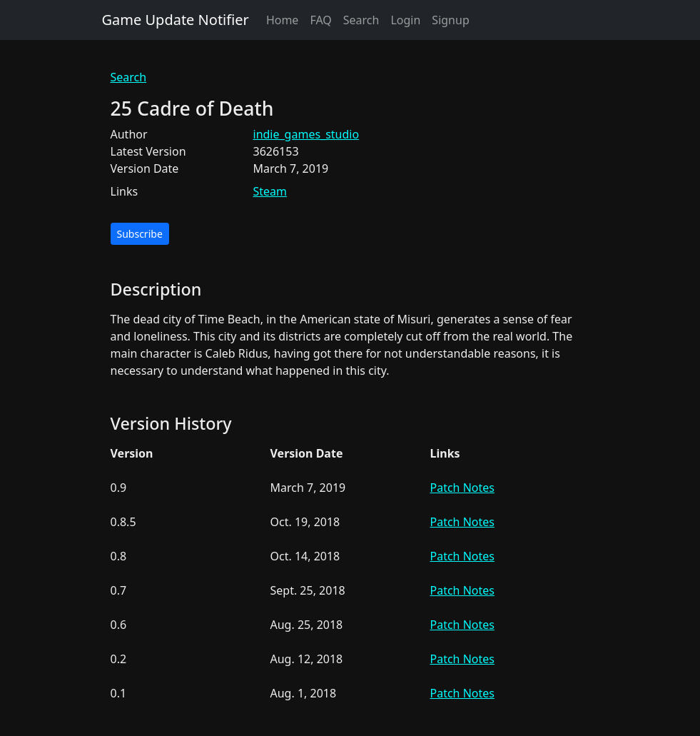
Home (283, 20)
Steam (270, 191)
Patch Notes (462, 488)
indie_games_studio (306, 134)
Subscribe (140, 234)
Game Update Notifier (176, 20)
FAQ (320, 20)
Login (405, 20)
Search (361, 20)
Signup (450, 20)
